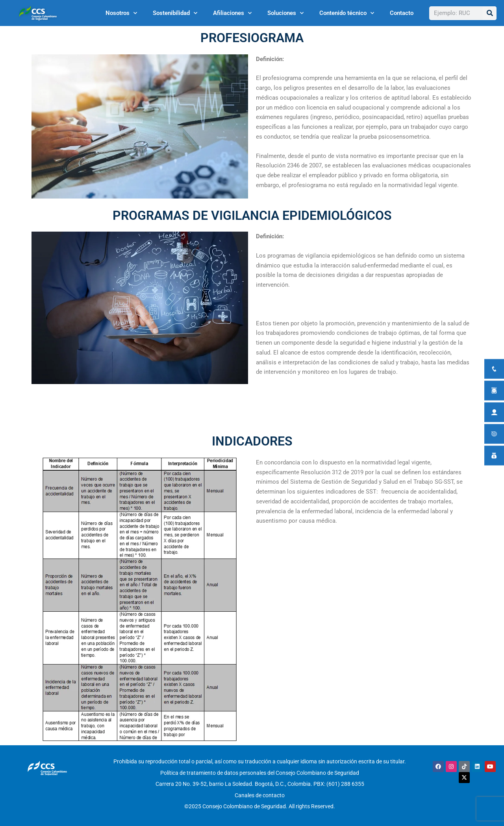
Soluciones (285, 13)
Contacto (402, 13)
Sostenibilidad (175, 13)
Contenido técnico (347, 13)
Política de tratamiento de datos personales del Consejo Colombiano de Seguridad (260, 772)
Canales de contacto (260, 792)
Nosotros (121, 13)
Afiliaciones (232, 13)
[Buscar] (490, 13)
